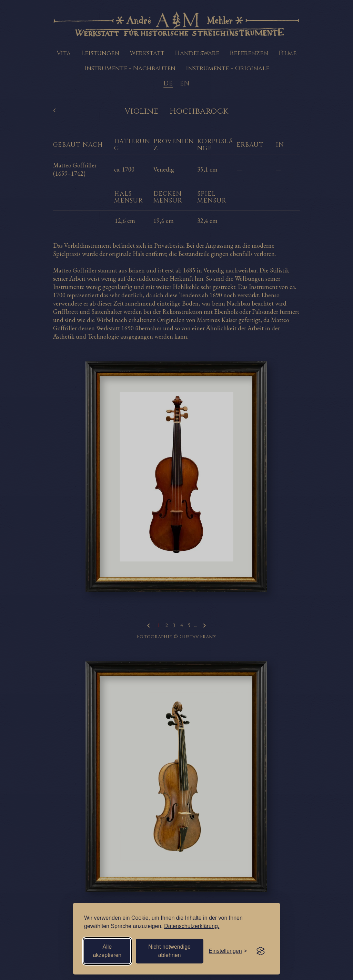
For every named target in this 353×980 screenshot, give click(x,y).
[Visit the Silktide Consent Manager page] (261, 951)
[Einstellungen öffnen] (228, 951)
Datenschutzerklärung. (192, 926)
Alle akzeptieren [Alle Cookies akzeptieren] (107, 951)
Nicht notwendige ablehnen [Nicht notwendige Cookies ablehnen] (169, 951)
